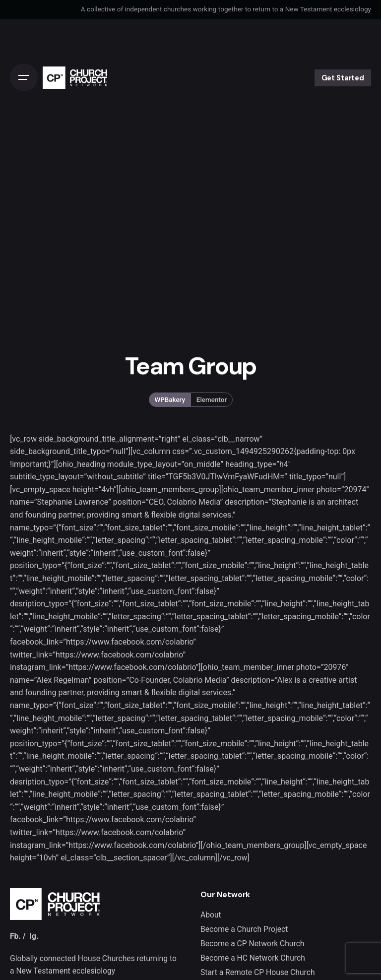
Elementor (212, 399)
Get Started (343, 78)
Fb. (15, 936)
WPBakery (170, 399)
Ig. (34, 936)
